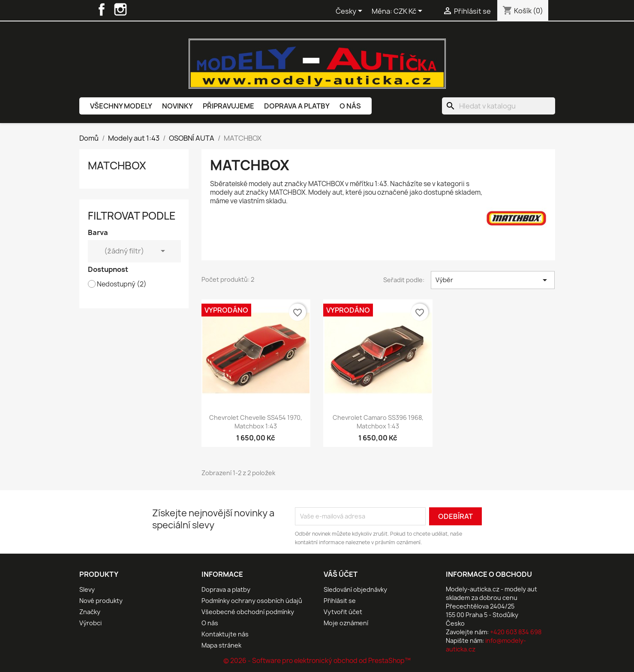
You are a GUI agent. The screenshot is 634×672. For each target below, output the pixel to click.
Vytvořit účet (343, 612)
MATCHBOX (117, 166)
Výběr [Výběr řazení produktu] (493, 280)
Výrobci (90, 623)
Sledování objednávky (355, 589)
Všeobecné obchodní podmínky (248, 612)
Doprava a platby (297, 106)
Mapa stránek (221, 645)
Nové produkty (101, 601)
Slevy (87, 589)
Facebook (102, 9)
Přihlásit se (340, 601)
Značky (90, 612)
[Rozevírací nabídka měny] (409, 12)
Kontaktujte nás (225, 634)
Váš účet (341, 574)
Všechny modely (121, 106)
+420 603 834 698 (516, 632)
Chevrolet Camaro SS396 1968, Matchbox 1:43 (378, 422)
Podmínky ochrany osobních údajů (252, 601)
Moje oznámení (346, 623)
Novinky (177, 106)
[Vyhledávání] (499, 106)
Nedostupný (122, 284)
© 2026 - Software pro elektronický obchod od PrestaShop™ (317, 661)
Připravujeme (228, 106)
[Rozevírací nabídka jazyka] (350, 12)
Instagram (120, 9)
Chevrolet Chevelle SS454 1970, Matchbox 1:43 (256, 422)
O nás (350, 106)
